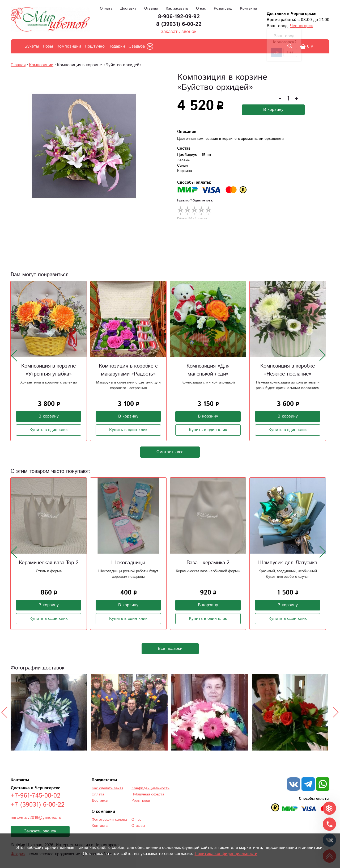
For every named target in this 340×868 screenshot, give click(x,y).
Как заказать (177, 9)
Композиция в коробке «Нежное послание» (288, 370)
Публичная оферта (148, 794)
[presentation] (14, 355)
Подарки (117, 46)
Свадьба (137, 46)
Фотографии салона (109, 820)
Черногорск (301, 26)
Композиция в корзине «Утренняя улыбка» (48, 370)
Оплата (106, 9)
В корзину (273, 110)
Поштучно (95, 46)
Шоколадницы (128, 563)
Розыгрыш (223, 9)
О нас (201, 9)
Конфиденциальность (150, 788)
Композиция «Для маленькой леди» (208, 370)
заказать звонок (179, 32)
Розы (48, 46)
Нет (290, 52)
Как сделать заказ (107, 788)
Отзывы (151, 9)
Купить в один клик (49, 430)
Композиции (69, 46)
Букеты (32, 46)
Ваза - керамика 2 (208, 563)
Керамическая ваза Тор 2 (49, 563)
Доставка (128, 9)
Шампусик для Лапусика (288, 563)
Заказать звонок (40, 831)
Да (276, 52)
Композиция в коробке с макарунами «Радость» (128, 370)
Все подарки (170, 649)
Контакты (248, 9)
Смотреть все (170, 452)
